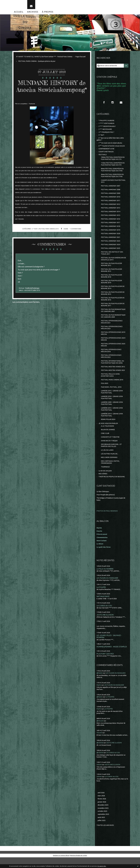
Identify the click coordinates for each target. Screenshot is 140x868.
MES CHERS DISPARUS (109, 467)
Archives (33, 13)
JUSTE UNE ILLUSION (105, 625)
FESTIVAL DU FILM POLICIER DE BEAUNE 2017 (113, 310)
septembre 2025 (104, 825)
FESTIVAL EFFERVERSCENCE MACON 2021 (112, 328)
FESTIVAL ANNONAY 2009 (111, 196)
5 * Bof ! (35, 237)
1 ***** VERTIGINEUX (106, 125)
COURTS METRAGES (106, 154)
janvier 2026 (102, 812)
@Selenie (100, 753)
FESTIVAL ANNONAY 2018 (111, 230)
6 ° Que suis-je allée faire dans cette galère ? (111, 141)
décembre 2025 (103, 815)
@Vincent (100, 731)
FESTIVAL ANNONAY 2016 (111, 223)
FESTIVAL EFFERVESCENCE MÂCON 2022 (111, 363)
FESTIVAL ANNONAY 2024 (111, 249)
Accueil (19, 13)
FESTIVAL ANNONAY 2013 (111, 211)
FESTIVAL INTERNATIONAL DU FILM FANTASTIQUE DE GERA (112, 369)
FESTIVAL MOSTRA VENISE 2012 (113, 374)
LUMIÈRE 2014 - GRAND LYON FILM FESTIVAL (112, 423)
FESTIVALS (103, 157)
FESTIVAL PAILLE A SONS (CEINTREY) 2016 (110, 383)
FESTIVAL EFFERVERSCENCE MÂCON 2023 (112, 334)
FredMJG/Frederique (33, 297)
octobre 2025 (103, 822)
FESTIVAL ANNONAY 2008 (111, 193)
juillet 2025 (102, 831)
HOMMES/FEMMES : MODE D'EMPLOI (112, 657)
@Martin (100, 684)
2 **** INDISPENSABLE (107, 128)
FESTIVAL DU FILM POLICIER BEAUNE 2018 (112, 281)
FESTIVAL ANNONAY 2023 (111, 245)
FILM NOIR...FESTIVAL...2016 (111, 395)
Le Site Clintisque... (104, 502)
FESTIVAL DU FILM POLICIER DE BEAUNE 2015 (113, 299)
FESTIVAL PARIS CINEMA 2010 (49, 237)
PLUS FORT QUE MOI (105, 664)
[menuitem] (19, 13)
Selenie (99, 775)
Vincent (100, 743)
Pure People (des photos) (106, 505)
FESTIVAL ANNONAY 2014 (111, 215)
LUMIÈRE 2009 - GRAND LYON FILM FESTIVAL (112, 412)
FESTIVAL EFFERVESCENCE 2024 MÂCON (113, 346)
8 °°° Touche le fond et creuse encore (112, 148)
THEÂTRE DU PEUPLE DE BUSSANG (112, 487)
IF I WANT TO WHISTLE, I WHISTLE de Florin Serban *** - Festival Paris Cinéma (45, 58)
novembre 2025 (104, 819)
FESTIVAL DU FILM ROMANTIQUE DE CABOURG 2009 (113, 322)
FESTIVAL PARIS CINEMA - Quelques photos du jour (49, 62)
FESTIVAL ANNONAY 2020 (111, 238)
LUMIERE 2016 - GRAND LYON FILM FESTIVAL (112, 406)
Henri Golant (102, 550)
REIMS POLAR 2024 (108, 428)
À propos (48, 13)
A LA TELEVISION (107, 435)
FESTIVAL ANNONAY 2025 (111, 253)
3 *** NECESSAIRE (105, 131)
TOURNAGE (105, 477)
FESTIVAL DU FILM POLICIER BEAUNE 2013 (112, 275)
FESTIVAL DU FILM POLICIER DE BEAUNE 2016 (113, 305)
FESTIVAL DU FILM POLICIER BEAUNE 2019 (112, 287)
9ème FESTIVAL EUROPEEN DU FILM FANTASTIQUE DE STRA (113, 178)
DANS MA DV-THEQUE (109, 450)
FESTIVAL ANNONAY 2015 (111, 219)
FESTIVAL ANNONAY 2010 (111, 200)
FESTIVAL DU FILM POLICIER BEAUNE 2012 (112, 269)
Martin (99, 695)
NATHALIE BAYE (103, 606)
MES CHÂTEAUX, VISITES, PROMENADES (110, 472)
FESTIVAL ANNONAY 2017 (111, 226)
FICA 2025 (105, 391)
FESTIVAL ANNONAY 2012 (111, 208)
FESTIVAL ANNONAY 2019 (111, 234)
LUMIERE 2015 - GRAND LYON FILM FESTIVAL (112, 400)
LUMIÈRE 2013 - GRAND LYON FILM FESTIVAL (112, 417)
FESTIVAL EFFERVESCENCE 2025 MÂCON (113, 352)
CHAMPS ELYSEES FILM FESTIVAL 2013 (113, 184)
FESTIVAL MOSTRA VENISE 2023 (113, 378)
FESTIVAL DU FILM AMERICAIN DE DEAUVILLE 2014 (114, 263)
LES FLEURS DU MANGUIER (107, 588)
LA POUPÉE (101, 597)
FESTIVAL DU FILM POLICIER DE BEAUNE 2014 (113, 293)
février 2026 (102, 809)
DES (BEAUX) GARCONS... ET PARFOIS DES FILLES (111, 455)
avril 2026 (101, 803)
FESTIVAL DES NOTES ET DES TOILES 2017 (112, 258)
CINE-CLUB (105, 442)
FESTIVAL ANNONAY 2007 (111, 189)
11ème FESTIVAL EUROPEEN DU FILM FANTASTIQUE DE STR (113, 166)
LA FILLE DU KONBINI (105, 578)
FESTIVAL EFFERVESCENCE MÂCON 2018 (111, 357)
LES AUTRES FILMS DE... (110, 463)
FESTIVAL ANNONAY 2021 (111, 241)
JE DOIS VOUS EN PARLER (108, 432)
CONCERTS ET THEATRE (110, 446)
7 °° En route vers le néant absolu (111, 145)
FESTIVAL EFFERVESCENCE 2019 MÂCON (113, 340)
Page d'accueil (21, 62)
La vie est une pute (106, 481)
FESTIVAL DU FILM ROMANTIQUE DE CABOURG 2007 (113, 316)
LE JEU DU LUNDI (107, 459)
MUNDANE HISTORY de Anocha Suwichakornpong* (52, 90)
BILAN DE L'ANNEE (108, 439)
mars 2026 (101, 806)
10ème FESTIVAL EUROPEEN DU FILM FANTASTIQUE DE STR (113, 161)
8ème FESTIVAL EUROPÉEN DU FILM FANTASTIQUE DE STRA (113, 172)
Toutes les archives (105, 836)
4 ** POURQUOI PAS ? (106, 134)
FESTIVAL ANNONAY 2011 (111, 204)
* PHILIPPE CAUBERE (107, 122)
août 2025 (101, 828)
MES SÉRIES (103, 484)
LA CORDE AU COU (104, 615)
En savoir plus (102, 866)
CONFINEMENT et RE (106, 151)
